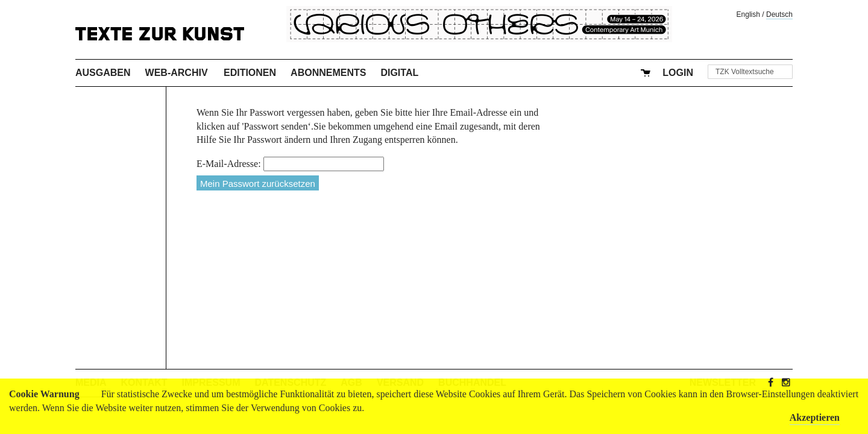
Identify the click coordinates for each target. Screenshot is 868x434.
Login (678, 73)
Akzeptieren (815, 417)
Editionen (250, 73)
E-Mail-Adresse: (229, 164)
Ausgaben (103, 73)
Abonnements (328, 73)
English (748, 14)
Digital (399, 73)
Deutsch (779, 14)
